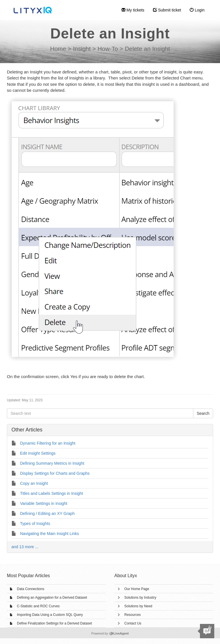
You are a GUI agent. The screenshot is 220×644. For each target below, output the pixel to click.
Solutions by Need (138, 606)
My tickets (133, 10)
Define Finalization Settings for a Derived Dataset (54, 623)
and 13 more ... (25, 547)
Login (197, 10)
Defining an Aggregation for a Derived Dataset (52, 598)
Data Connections (31, 589)
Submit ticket (167, 10)
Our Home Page (137, 589)
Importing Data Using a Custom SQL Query (50, 615)
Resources (132, 615)
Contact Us (133, 623)
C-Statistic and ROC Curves (38, 606)
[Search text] (100, 413)
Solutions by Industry (140, 598)
